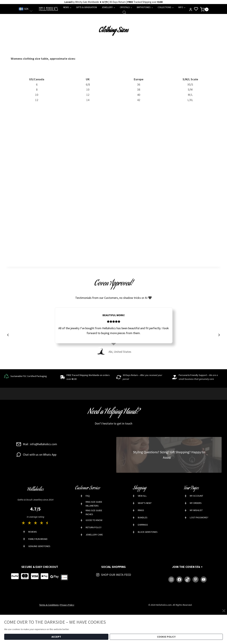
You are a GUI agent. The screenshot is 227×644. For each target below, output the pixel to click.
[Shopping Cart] (204, 9)
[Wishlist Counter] (196, 9)
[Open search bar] (124, 12)
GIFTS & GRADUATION (86, 7)
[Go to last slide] (8, 335)
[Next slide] (219, 335)
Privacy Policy (67, 605)
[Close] (224, 611)
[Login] (191, 9)
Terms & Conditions (49, 605)
